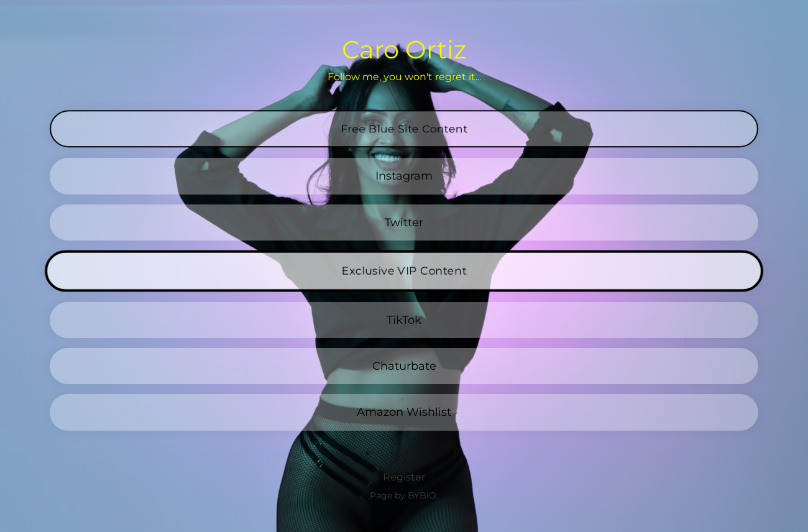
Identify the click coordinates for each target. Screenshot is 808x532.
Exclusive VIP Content (404, 271)
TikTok (404, 320)
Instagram (404, 176)
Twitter (404, 222)
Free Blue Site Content (404, 118)
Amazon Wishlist (404, 412)
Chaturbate (404, 366)
